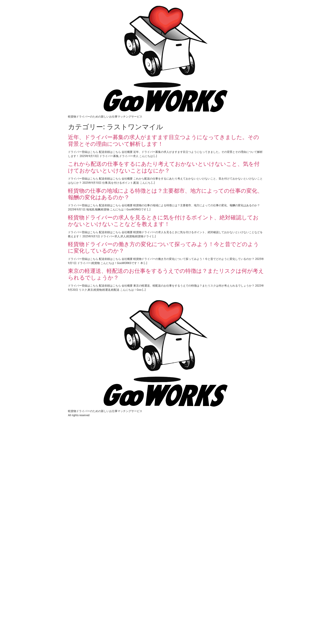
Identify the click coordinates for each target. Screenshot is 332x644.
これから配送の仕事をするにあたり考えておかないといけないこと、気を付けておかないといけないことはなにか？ (164, 167)
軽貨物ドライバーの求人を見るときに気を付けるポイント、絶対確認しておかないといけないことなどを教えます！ (163, 221)
